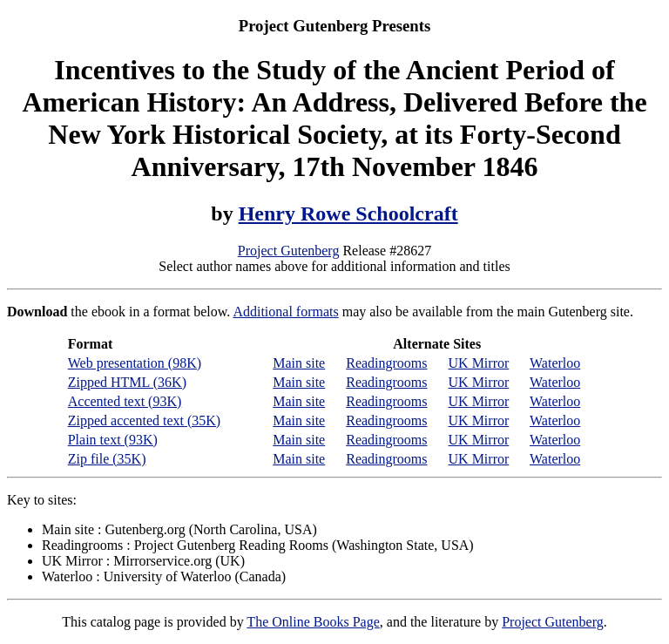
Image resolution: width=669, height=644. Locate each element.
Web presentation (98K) (135, 363)
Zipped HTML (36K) (127, 382)
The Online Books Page (313, 622)
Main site (299, 363)
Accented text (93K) (125, 401)
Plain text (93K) (113, 440)
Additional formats (285, 312)
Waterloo (555, 363)
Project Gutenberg (289, 251)
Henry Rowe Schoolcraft (348, 214)
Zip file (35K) (107, 459)
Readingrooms (386, 363)
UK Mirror (479, 363)
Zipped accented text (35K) (144, 420)
